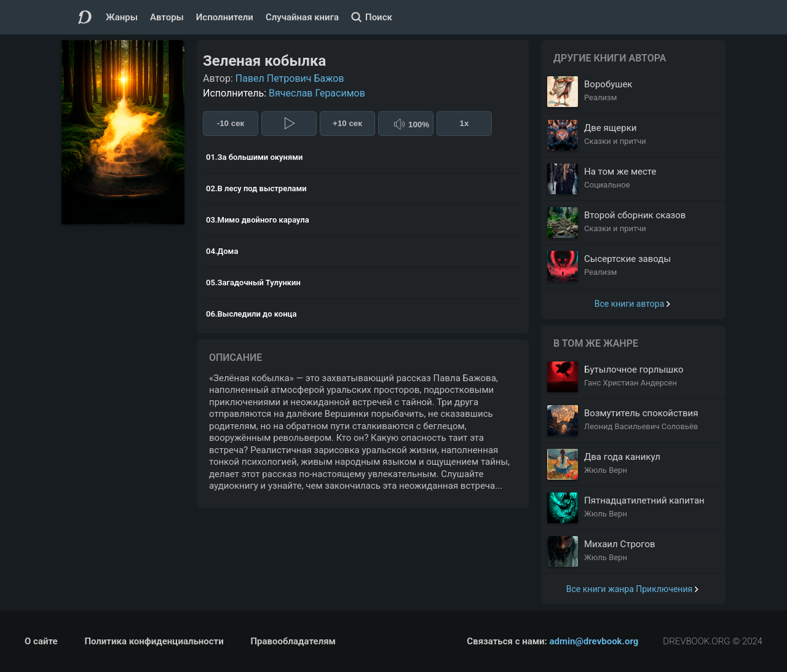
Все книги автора (630, 304)
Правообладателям (293, 641)
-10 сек (231, 123)
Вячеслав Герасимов (317, 93)
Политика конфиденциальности (154, 641)
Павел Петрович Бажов (290, 78)
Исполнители (225, 17)
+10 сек (347, 123)
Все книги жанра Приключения (629, 589)
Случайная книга (302, 17)
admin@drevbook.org (594, 641)
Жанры (122, 17)
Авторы (167, 17)
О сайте (41, 641)
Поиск (379, 17)
